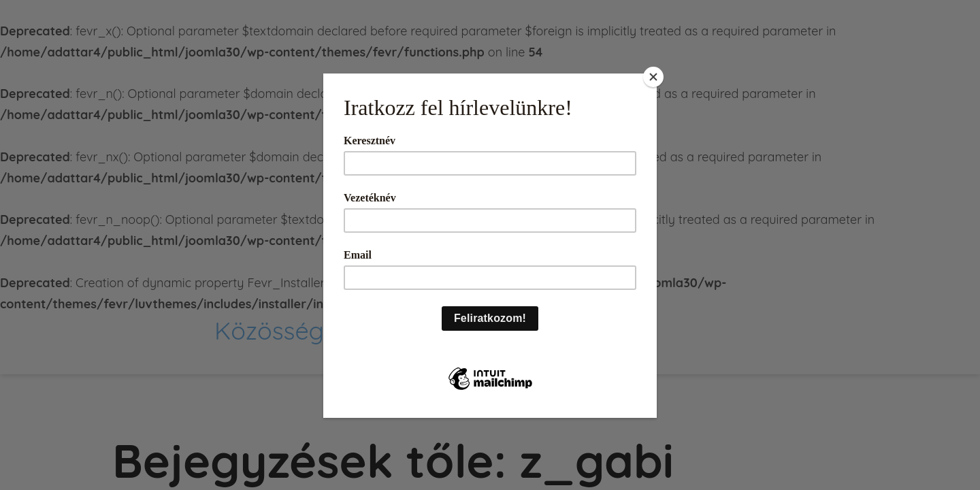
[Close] (653, 77)
